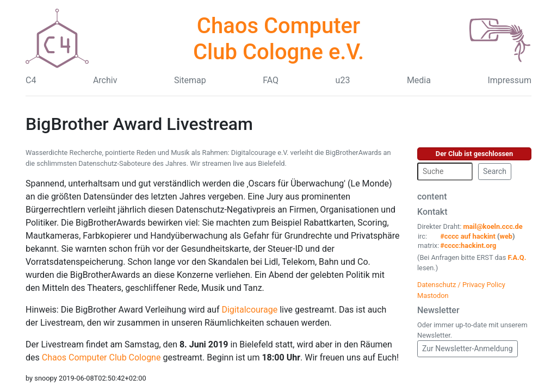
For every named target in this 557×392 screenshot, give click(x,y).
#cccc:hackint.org (468, 245)
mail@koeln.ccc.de (493, 226)
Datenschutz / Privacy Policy (461, 285)
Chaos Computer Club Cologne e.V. (278, 39)
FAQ (271, 80)
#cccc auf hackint (468, 236)
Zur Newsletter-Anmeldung (468, 349)
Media (419, 80)
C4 (31, 80)
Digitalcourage (249, 310)
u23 (343, 80)
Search (495, 171)
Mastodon (433, 295)
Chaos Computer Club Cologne (101, 357)
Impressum (509, 80)
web (506, 236)
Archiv (105, 80)
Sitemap (190, 80)
